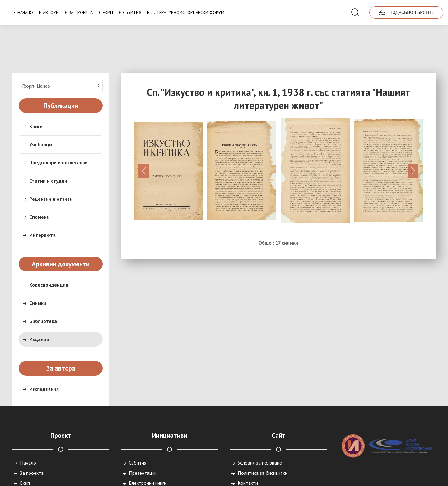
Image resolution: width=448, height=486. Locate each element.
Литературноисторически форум (185, 12)
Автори (48, 12)
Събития (129, 12)
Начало (22, 12)
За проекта (78, 12)
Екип (105, 12)
